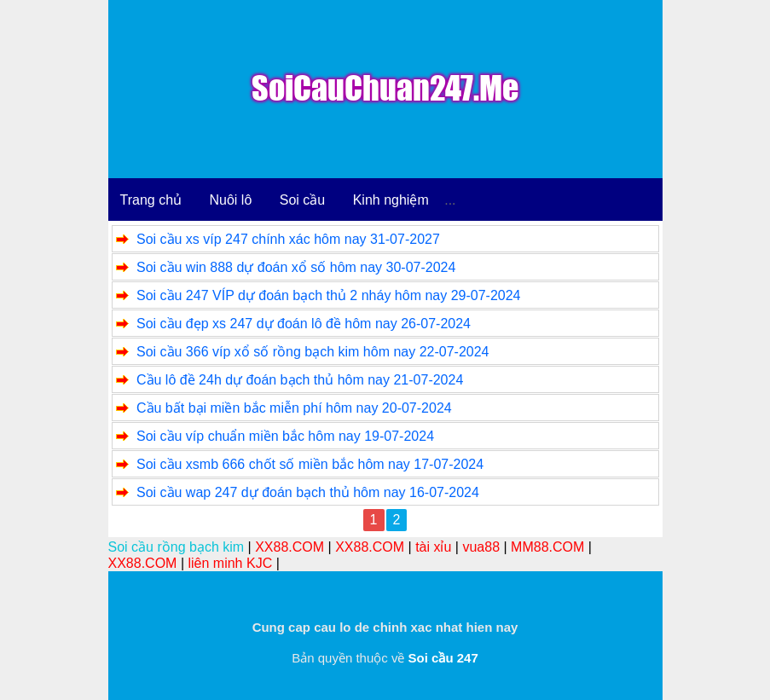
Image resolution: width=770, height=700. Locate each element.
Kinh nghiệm (391, 200)
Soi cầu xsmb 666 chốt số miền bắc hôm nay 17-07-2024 (310, 464)
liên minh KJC (230, 563)
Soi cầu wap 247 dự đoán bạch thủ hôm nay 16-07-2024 (308, 492)
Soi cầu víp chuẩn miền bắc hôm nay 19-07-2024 (285, 436)
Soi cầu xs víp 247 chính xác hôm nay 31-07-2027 (288, 239)
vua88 (481, 547)
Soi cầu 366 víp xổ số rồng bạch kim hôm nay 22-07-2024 (313, 352)
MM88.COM (547, 547)
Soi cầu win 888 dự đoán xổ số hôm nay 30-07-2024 (296, 267)
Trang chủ (151, 200)
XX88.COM (289, 547)
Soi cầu (302, 200)
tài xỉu (433, 547)
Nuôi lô (231, 200)
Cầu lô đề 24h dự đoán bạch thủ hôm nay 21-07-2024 (300, 380)
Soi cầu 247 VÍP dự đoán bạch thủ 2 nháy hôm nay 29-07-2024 (329, 295)
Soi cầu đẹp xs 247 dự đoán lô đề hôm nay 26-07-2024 (304, 324)
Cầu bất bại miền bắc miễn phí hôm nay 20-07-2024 (294, 408)
